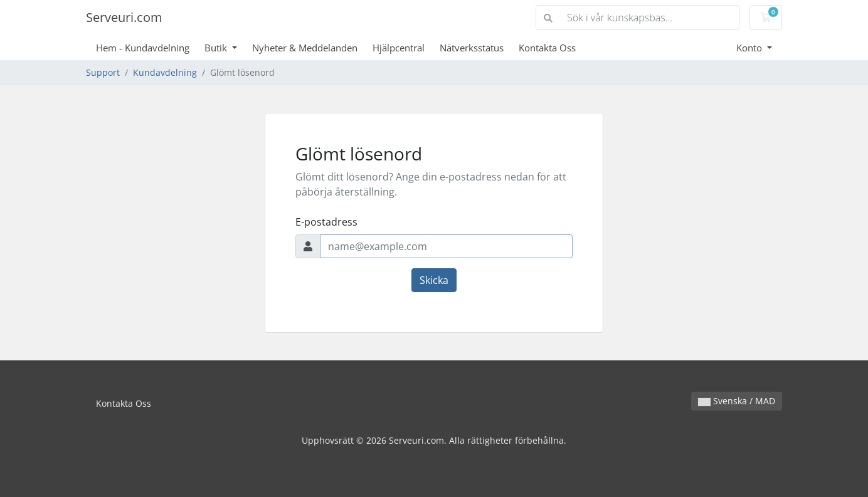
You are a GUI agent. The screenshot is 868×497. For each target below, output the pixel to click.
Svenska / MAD (737, 401)
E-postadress (326, 222)
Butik (217, 48)
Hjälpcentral (399, 48)
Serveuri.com (124, 17)
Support (103, 72)
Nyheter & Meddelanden (305, 48)
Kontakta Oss (547, 48)
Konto (750, 48)
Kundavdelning (165, 72)
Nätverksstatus (472, 48)
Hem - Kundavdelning (143, 48)
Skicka (434, 280)
